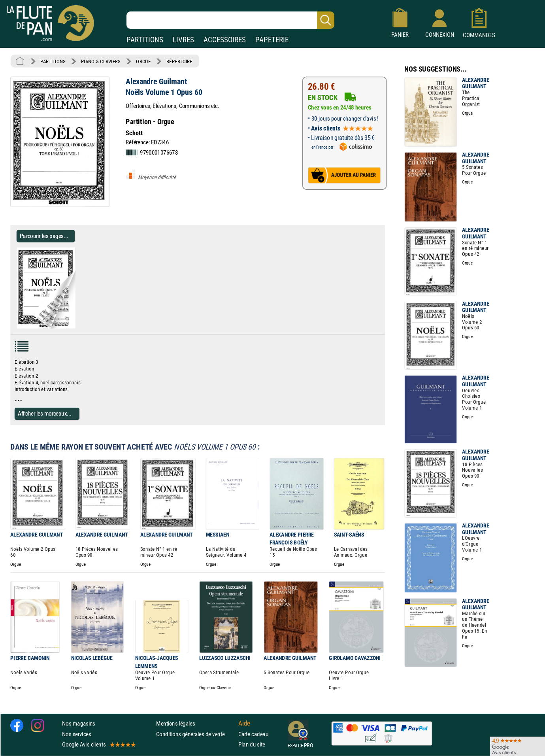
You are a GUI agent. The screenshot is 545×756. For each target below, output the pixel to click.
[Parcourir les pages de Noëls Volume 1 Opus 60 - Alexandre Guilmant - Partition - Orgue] (78, 327)
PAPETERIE (272, 40)
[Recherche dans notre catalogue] (230, 20)
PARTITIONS (145, 40)
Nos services (76, 734)
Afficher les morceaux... (45, 413)
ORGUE (143, 61)
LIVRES (183, 40)
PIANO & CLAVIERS (101, 61)
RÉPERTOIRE (179, 61)
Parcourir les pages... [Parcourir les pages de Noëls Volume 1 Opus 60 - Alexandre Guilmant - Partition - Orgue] (44, 236)
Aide (244, 724)
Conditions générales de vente (195, 734)
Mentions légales (175, 723)
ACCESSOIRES (225, 40)
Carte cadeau (253, 734)
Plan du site (252, 744)
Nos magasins (79, 723)
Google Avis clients (98, 744)
